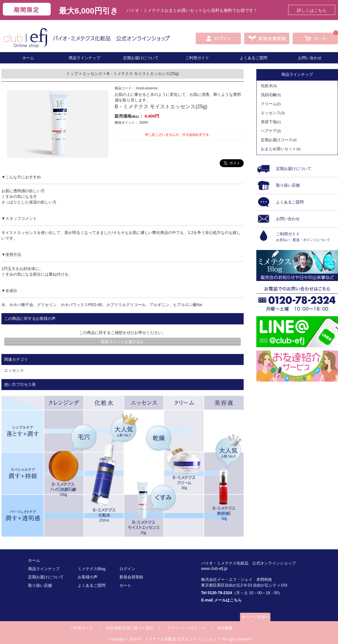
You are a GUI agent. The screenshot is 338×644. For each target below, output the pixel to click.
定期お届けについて (141, 58)
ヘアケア (271, 131)
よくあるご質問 (253, 58)
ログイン (127, 569)
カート (125, 585)
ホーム (28, 58)
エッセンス (93, 74)
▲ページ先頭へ (255, 617)
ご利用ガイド (197, 58)
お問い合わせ (310, 58)
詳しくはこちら (312, 10)
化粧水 (269, 86)
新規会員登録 (131, 577)
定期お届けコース (279, 140)
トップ (73, 74)
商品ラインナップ (84, 58)
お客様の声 (88, 577)
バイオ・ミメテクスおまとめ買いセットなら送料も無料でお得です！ (192, 10)
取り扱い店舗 (40, 585)
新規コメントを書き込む (123, 342)
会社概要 (225, 628)
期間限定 (27, 10)
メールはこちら (228, 600)
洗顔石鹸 (271, 95)
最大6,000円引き (89, 11)
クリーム (271, 104)
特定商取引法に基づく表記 (130, 628)
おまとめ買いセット (281, 149)
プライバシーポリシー (186, 628)
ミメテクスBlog (92, 569)
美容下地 (271, 122)
